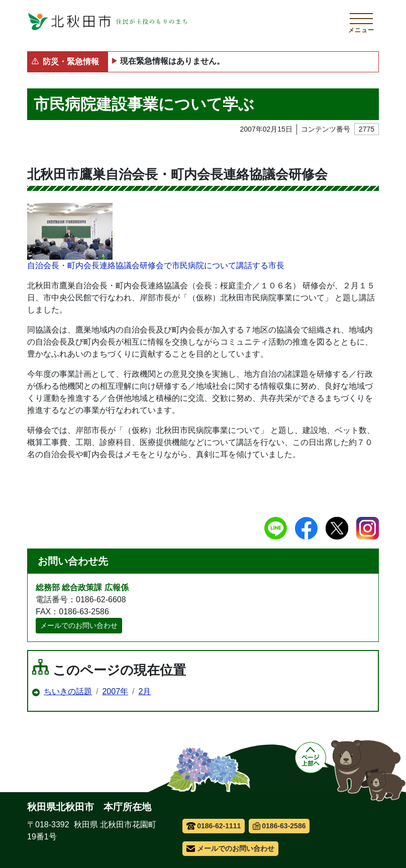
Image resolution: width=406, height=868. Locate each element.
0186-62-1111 (214, 826)
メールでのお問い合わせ (79, 625)
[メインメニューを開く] (361, 22)
